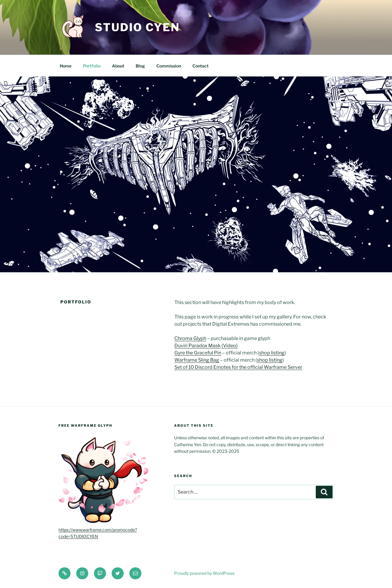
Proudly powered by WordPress (204, 573)
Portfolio (92, 66)
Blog (140, 66)
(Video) (230, 346)
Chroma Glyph (190, 338)
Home (66, 66)
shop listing (272, 353)
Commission (169, 66)
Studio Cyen (137, 27)
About (118, 66)
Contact (201, 66)
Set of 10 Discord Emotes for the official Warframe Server (238, 367)
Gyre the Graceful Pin (198, 353)
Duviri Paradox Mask (198, 346)
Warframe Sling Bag (197, 360)
